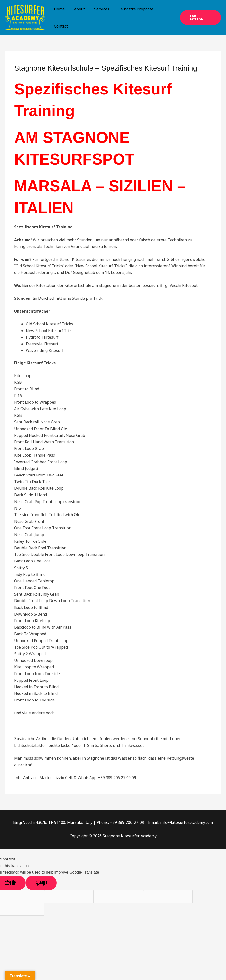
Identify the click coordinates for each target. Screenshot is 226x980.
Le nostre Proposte (131, 9)
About (77, 9)
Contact (60, 26)
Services (98, 9)
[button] (200, 18)
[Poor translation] (41, 883)
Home (59, 9)
